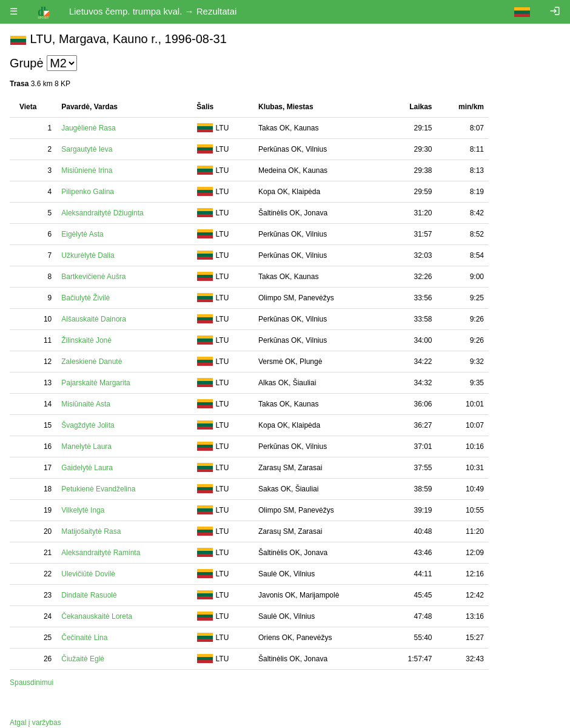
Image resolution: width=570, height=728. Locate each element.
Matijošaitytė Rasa (91, 531)
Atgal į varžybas (35, 723)
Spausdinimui (32, 682)
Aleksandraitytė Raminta (101, 553)
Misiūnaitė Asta (86, 404)
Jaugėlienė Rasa (88, 128)
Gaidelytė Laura (87, 468)
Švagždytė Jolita (88, 425)
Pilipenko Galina (88, 192)
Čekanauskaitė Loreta (97, 616)
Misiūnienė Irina (87, 170)
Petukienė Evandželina (98, 489)
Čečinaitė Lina (84, 638)
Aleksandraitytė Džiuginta (102, 213)
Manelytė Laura (86, 447)
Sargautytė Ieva (87, 149)
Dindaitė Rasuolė (89, 595)
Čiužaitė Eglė (83, 659)
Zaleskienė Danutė (92, 362)
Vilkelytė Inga (83, 510)
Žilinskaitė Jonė (86, 340)
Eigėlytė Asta (82, 234)
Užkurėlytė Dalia (88, 255)
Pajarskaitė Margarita (96, 383)
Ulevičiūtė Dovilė (88, 574)
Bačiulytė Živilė (85, 298)
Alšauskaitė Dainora (94, 319)
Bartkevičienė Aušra (93, 277)
